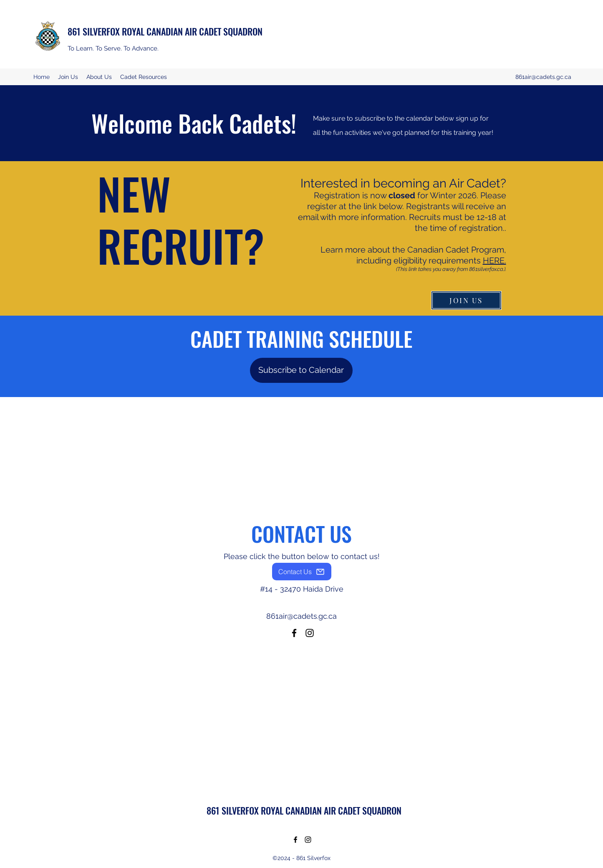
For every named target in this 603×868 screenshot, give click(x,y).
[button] (99, 77)
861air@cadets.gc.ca (543, 77)
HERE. (495, 261)
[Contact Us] (302, 572)
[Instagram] (310, 633)
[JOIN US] (466, 300)
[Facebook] (294, 633)
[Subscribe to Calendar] (301, 370)
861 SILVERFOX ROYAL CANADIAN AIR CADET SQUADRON (165, 31)
